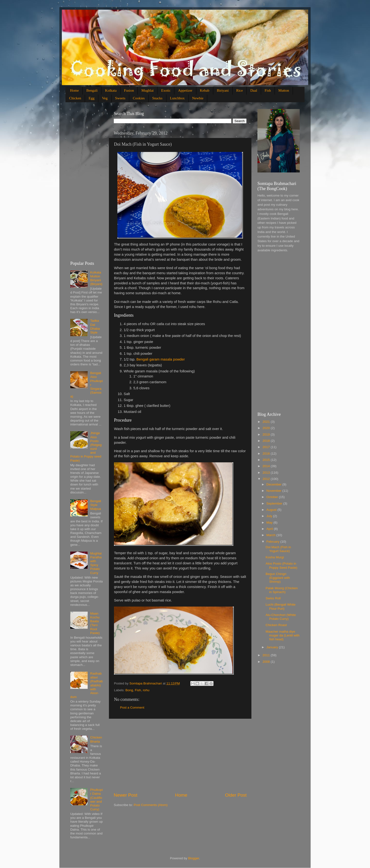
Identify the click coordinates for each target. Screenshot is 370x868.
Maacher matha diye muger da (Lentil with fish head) (283, 635)
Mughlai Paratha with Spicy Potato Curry (96, 563)
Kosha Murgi (275, 557)
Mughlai (147, 90)
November (274, 491)
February (273, 542)
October (273, 497)
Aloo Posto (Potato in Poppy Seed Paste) (281, 565)
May (270, 523)
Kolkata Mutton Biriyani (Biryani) (96, 278)
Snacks (157, 98)
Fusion (129, 90)
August (272, 510)
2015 (267, 460)
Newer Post (126, 795)
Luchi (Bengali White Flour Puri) (281, 606)
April (270, 529)
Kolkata (111, 90)
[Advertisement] (180, 755)
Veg (105, 98)
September (275, 503)
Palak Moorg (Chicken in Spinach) (282, 590)
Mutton (284, 90)
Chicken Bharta (96, 739)
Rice (240, 90)
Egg (92, 98)
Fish (268, 90)
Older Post (236, 795)
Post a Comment (132, 707)
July (270, 516)
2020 (267, 428)
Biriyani (223, 90)
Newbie (198, 98)
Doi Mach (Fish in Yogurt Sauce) (278, 549)
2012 (267, 479)
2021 (267, 422)
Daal (254, 90)
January (273, 647)
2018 (267, 441)
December (274, 484)
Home (75, 90)
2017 (267, 447)
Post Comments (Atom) (151, 805)
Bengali (92, 90)
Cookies (139, 98)
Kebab (205, 90)
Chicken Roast (276, 625)
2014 (267, 466)
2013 (267, 473)
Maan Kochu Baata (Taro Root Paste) (95, 623)
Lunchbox (177, 98)
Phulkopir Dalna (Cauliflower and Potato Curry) (96, 800)
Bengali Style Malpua (96, 505)
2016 (267, 454)
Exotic (166, 90)
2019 (267, 434)
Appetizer (185, 90)
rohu (146, 690)
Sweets (120, 98)
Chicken (75, 98)
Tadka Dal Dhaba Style (95, 327)
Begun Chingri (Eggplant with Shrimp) (278, 578)
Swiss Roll (273, 598)
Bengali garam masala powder (161, 359)
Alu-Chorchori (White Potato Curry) (281, 617)
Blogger (194, 858)
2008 (267, 662)
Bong (129, 690)
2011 (267, 655)
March (271, 535)
